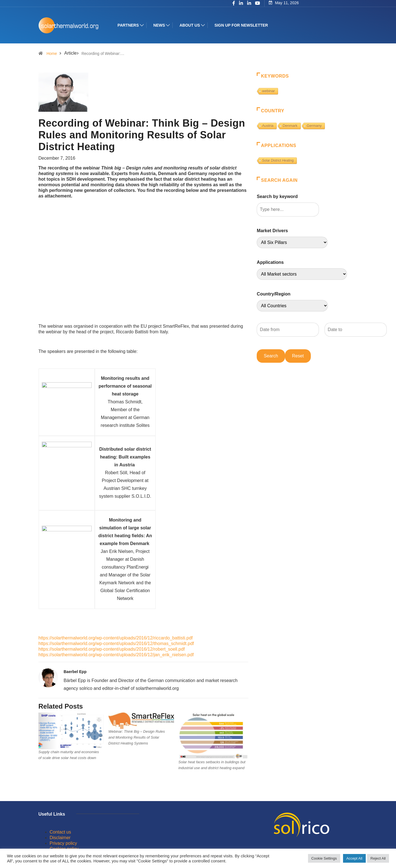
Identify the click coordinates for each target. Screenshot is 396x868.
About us (190, 25)
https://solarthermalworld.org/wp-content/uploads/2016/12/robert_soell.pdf (112, 649)
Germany (314, 126)
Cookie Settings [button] (324, 858)
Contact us (60, 832)
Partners (129, 25)
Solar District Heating (278, 160)
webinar (268, 91)
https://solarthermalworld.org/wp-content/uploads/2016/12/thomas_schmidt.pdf (116, 644)
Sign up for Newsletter (242, 25)
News (160, 25)
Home (52, 53)
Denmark (290, 126)
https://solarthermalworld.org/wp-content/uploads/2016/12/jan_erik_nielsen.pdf (116, 655)
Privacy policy (63, 843)
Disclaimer (60, 838)
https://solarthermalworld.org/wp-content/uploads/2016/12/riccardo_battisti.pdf (116, 638)
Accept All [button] (354, 858)
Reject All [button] (378, 858)
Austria (268, 126)
